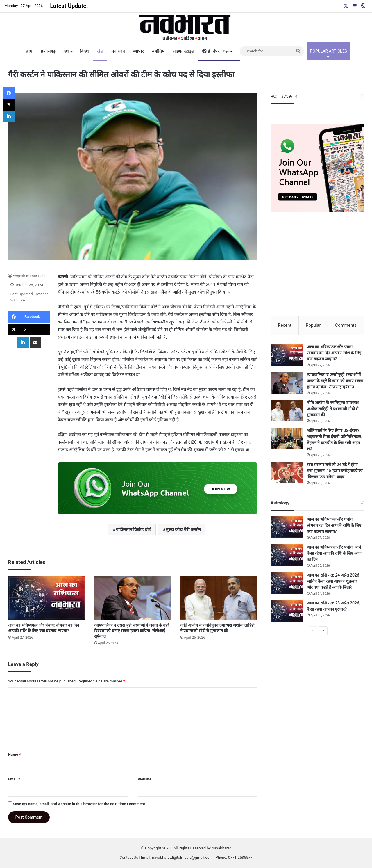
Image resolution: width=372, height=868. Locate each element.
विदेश (84, 51)
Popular (313, 325)
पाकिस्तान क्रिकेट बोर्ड (134, 530)
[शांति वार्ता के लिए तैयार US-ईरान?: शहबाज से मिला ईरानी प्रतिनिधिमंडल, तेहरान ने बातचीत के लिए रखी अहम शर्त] (287, 439)
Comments (346, 325)
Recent (285, 325)
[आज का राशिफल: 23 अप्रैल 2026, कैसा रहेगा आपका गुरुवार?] (287, 611)
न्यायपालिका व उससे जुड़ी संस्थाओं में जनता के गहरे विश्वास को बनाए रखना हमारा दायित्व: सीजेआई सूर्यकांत (132, 631)
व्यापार (138, 51)
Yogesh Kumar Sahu (30, 276)
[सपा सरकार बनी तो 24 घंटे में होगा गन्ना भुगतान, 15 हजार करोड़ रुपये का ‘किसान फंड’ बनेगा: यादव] (287, 473)
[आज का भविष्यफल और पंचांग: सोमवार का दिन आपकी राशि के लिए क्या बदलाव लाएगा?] (47, 598)
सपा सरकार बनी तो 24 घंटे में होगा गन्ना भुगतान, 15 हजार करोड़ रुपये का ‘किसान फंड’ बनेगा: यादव (335, 471)
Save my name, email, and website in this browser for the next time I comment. (79, 804)
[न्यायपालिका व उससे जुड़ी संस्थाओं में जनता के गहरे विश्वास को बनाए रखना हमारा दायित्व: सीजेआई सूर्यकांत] (133, 598)
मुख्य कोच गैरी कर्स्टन (183, 530)
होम (29, 51)
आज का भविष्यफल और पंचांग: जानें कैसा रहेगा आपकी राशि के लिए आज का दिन (334, 554)
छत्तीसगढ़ (48, 51)
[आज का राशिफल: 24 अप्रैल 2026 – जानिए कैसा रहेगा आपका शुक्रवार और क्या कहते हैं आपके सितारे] (287, 583)
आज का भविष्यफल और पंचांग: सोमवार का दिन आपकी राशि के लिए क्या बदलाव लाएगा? (334, 353)
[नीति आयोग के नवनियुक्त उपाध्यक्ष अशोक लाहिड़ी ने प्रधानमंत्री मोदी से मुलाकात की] (219, 598)
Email (14, 779)
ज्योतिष (158, 51)
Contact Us (129, 857)
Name (15, 754)
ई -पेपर (219, 51)
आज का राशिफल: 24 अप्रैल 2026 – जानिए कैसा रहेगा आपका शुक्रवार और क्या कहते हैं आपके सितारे (335, 581)
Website (145, 779)
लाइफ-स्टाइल (183, 51)
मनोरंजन (118, 51)
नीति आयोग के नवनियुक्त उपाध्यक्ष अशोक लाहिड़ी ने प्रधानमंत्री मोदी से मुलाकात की (333, 409)
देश (66, 51)
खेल (100, 51)
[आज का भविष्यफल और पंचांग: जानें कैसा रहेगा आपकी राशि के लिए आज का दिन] (287, 555)
